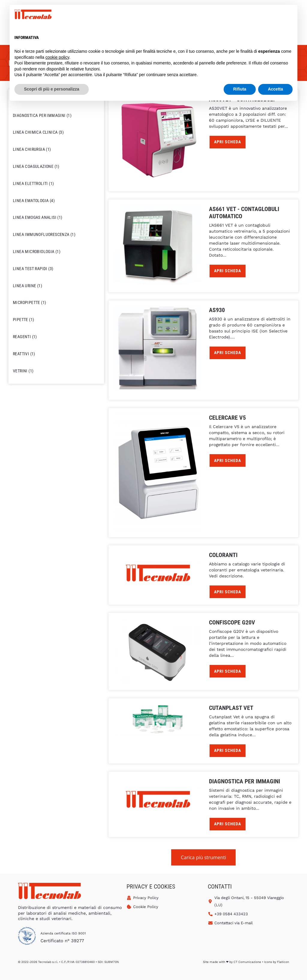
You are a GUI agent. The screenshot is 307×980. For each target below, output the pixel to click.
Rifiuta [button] (240, 89)
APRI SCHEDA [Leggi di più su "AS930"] (228, 353)
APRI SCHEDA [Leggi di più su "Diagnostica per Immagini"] (228, 824)
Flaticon (283, 962)
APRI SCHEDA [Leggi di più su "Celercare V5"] (228, 460)
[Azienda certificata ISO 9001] (27, 937)
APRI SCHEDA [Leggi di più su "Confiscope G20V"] (228, 671)
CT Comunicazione (247, 962)
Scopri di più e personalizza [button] (52, 89)
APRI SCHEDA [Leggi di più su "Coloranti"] (228, 592)
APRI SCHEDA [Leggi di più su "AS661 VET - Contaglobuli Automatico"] (228, 271)
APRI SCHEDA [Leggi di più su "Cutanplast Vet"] (228, 750)
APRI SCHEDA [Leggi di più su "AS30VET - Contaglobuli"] (228, 142)
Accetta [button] (275, 89)
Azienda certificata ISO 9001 (63, 933)
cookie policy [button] (57, 57)
